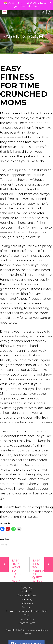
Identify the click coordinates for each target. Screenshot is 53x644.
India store (27, 603)
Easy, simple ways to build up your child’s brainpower (12, 564)
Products (26, 592)
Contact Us (27, 619)
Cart (27, 615)
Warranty (26, 599)
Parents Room (27, 596)
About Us (26, 588)
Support (27, 607)
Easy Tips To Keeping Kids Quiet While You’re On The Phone (43, 564)
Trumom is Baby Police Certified (26, 611)
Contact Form (26, 623)
